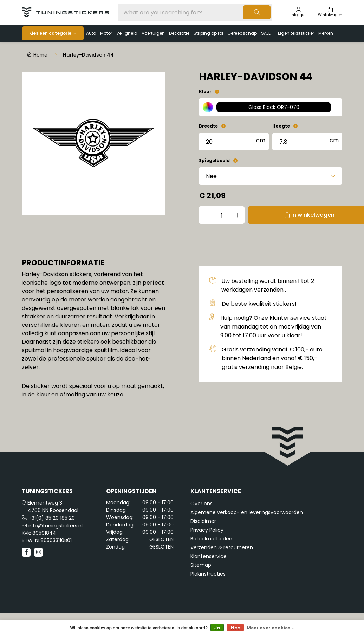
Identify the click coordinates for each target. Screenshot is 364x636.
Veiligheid (127, 33)
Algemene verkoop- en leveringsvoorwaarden (247, 512)
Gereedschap (242, 33)
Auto (91, 33)
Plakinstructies (208, 574)
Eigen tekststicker (296, 33)
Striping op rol (208, 33)
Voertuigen (153, 33)
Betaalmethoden (211, 539)
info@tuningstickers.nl (56, 526)
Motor (106, 33)
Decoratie (179, 33)
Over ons (201, 504)
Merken (326, 33)
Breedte (208, 126)
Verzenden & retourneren (222, 547)
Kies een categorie (50, 33)
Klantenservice (209, 556)
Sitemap (201, 565)
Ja (217, 628)
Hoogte (281, 126)
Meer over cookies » (270, 628)
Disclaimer (203, 521)
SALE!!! (267, 33)
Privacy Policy (207, 530)
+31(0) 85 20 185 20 (52, 518)
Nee (235, 628)
